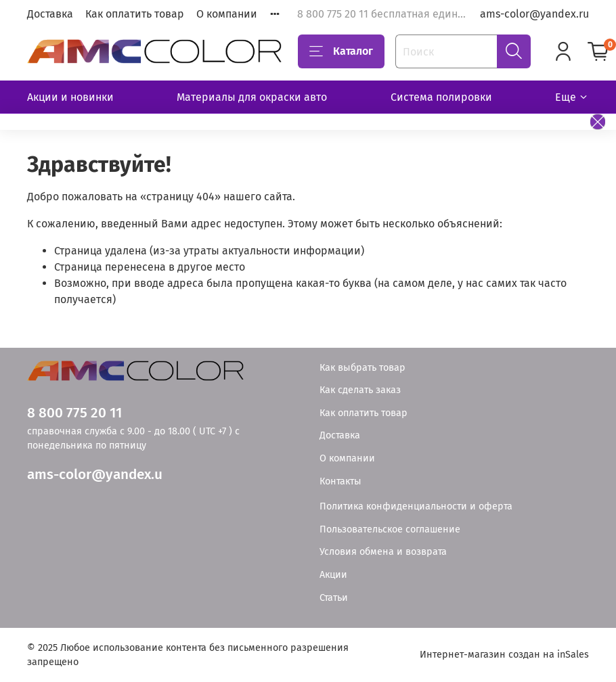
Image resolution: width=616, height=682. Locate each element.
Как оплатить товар (135, 14)
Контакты (340, 481)
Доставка (50, 14)
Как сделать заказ (360, 390)
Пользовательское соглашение (390, 529)
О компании (227, 14)
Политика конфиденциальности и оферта (416, 506)
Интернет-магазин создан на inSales (504, 655)
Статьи (334, 598)
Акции (333, 575)
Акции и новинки (70, 97)
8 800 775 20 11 (74, 413)
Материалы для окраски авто (252, 97)
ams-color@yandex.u (95, 475)
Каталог (341, 51)
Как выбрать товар (362, 368)
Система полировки (441, 97)
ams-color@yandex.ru (534, 14)
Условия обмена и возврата (383, 552)
